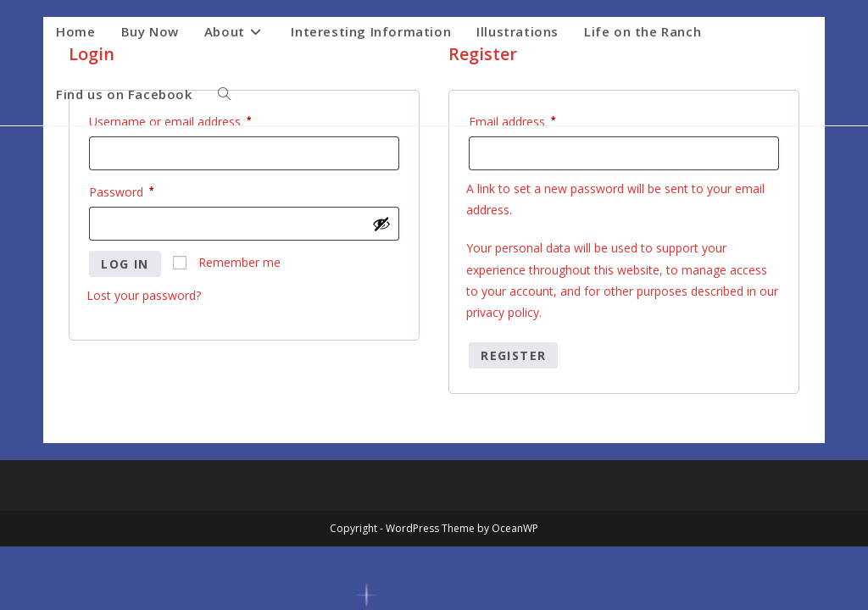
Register (513, 355)
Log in (125, 264)
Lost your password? (144, 295)
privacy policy (503, 312)
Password (145, 190)
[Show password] (381, 224)
